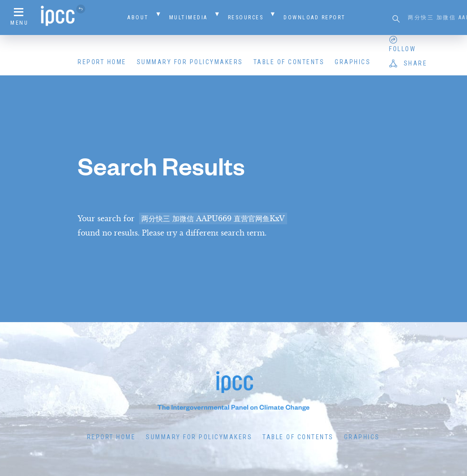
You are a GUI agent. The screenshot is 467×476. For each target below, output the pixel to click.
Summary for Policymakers (190, 62)
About (138, 17)
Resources (246, 17)
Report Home (102, 62)
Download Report (315, 17)
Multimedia (188, 17)
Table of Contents (289, 62)
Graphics (353, 62)
